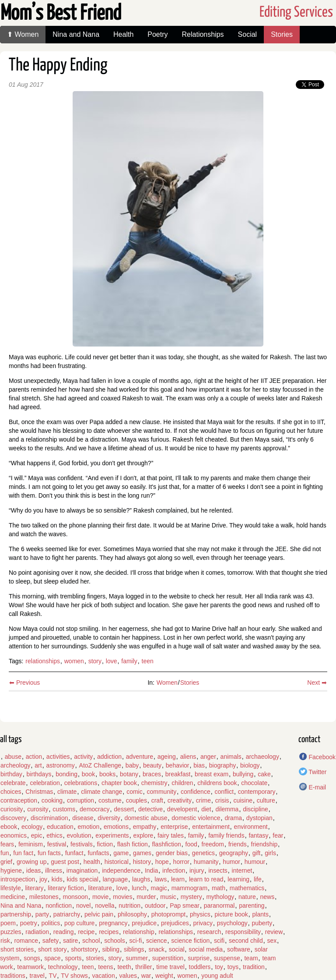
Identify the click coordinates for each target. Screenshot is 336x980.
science (156, 941)
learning (238, 879)
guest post (65, 862)
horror (181, 862)
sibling (111, 949)
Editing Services (296, 12)
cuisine (243, 800)
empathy (145, 827)
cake (264, 774)
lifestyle (11, 888)
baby (132, 765)
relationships (43, 661)
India (151, 870)
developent (182, 809)
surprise (199, 958)
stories (95, 958)
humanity (206, 862)
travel (37, 976)
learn (178, 879)
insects (218, 870)
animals (231, 757)
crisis (222, 800)
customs (64, 809)
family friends (226, 835)
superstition (168, 958)
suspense (227, 958)
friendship (264, 844)
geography (234, 853)
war (146, 976)
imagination (82, 870)
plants (261, 914)
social (177, 949)
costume (110, 800)
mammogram (189, 888)
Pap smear (185, 906)
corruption (80, 800)
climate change (101, 792)
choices (11, 792)
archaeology (262, 757)
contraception (19, 800)
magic (159, 888)
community (161, 792)
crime (203, 800)
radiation (37, 932)
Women (167, 683)
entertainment (211, 827)
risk (5, 941)
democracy (94, 809)
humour (255, 862)
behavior (178, 765)
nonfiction (59, 906)
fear (278, 835)
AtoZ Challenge (100, 765)
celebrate (13, 783)
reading (64, 932)
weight (164, 976)
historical (117, 862)
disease (83, 818)
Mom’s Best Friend (61, 14)
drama (233, 818)
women (74, 661)
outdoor (155, 906)
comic (135, 792)
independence (121, 870)
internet (242, 870)
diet (206, 809)
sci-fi (135, 941)
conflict (224, 792)
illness (54, 870)
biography (223, 765)
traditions (13, 976)
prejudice (144, 923)
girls (270, 853)
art (38, 765)
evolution (79, 835)
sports (73, 958)
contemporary (257, 792)
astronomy (60, 765)
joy (43, 879)
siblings (134, 949)
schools (114, 941)
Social (248, 34)
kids (57, 879)
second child (246, 941)
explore (143, 835)
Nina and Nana (76, 34)
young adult (217, 976)
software (239, 949)
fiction (105, 844)
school (91, 941)
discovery (13, 818)
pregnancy (113, 923)
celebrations (81, 783)
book (88, 774)
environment (251, 827)
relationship (139, 932)
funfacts (98, 853)
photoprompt (169, 914)
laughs (141, 879)
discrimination (49, 818)
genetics (203, 853)
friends (238, 844)
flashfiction (167, 844)
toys (233, 967)
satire (70, 941)
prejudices (175, 923)
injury (197, 870)
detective (150, 809)
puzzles (11, 932)
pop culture (79, 923)
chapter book (119, 783)
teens (105, 967)
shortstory (84, 949)
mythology (220, 897)
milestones (44, 897)
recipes (109, 932)
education (60, 827)
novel (83, 906)
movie (100, 897)
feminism (31, 844)
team (251, 958)
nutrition (129, 906)
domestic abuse (146, 818)
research (209, 932)
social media (206, 949)
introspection (18, 879)
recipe (86, 932)
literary (34, 888)
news (268, 897)
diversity (109, 818)
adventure (140, 757)
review (274, 932)
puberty (262, 923)
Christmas (39, 792)
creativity (180, 800)
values (128, 976)
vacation (104, 976)
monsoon (76, 897)
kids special (83, 879)
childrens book (217, 783)
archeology (16, 765)
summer (137, 958)
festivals (82, 844)
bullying (243, 774)
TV (53, 976)
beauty (152, 765)
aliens (188, 757)
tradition (254, 967)
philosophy (132, 914)
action (34, 757)
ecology (32, 827)
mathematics (247, 888)
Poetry (157, 34)
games (142, 853)
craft (157, 800)
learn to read (206, 879)
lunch (139, 888)
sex (272, 941)
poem (8, 923)
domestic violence (196, 818)
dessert (124, 809)
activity (83, 757)
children (182, 783)
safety (51, 941)
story (95, 661)
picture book (231, 914)
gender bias (172, 853)
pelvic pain (99, 914)
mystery (191, 897)
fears (7, 844)
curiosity (12, 809)
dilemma (227, 809)
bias (199, 765)
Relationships (203, 34)
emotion (88, 827)
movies (122, 897)
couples (136, 800)
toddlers (200, 967)
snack (156, 949)
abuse (13, 757)
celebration (45, 783)
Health (123, 34)
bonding (66, 774)
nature (247, 897)
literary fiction (66, 888)
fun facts (49, 853)
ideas (33, 870)
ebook (9, 827)
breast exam (212, 774)
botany (129, 774)
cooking (52, 800)
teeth (124, 967)
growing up (32, 862)
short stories (17, 949)
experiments (112, 835)
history (142, 862)
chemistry (154, 783)
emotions (116, 827)
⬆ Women (23, 34)
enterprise (174, 827)
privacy (203, 923)
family (129, 661)
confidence (196, 792)
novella (105, 906)
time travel (170, 967)
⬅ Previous (24, 683)
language (115, 879)
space (52, 958)
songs (32, 958)
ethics (54, 835)
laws (161, 879)
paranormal (219, 906)
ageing (167, 757)
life (258, 879)
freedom (213, 844)
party (42, 914)
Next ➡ (317, 683)
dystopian (259, 818)
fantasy (258, 835)
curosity (38, 809)
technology (63, 967)
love (112, 661)
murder (146, 897)
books (107, 774)
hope (162, 862)
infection (174, 870)
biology (250, 765)
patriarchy (67, 914)
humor (231, 862)
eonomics (14, 835)
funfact (74, 853)
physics (200, 914)
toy (219, 967)
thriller (143, 967)
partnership (16, 914)
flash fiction (133, 844)
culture (266, 800)
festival (57, 844)
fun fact (23, 853)
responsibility (243, 932)
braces (152, 774)
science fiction (190, 941)
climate (67, 792)
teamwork (30, 967)
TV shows (74, 976)
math (219, 888)
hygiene (11, 870)
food (191, 844)
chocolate (254, 783)
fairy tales (171, 835)
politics (51, 923)
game (121, 853)
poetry (29, 923)
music (168, 897)
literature (100, 888)
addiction (109, 757)
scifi (219, 941)
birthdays (39, 774)
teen (148, 661)
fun (5, 853)
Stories (282, 34)
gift (257, 853)
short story (52, 949)
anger (208, 757)
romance (26, 941)
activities (58, 757)
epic (37, 835)
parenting (252, 906)
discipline (255, 809)
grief (6, 862)
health (92, 862)
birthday (11, 774)
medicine (13, 897)
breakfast (178, 774)
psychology (232, 923)
